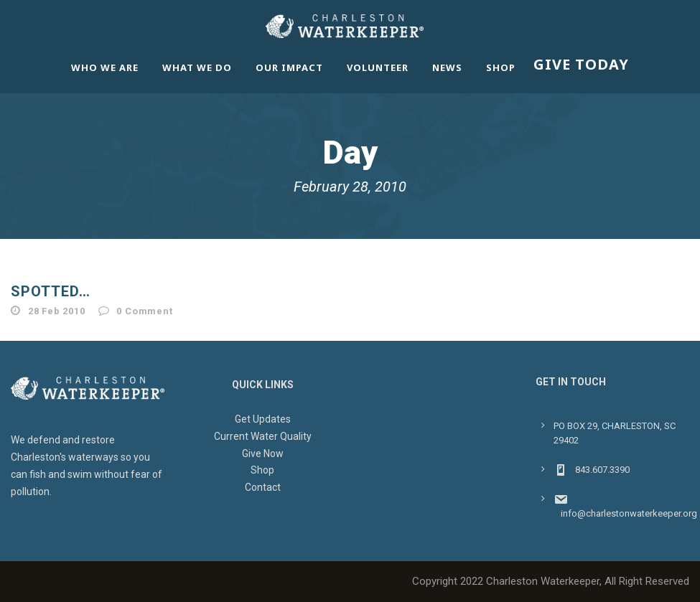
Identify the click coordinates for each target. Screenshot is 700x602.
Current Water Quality (263, 436)
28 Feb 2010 (57, 311)
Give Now (263, 453)
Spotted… (51, 291)
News (447, 67)
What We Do (197, 67)
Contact (263, 487)
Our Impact (289, 67)
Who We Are (105, 67)
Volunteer (378, 67)
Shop (501, 67)
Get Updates (263, 419)
